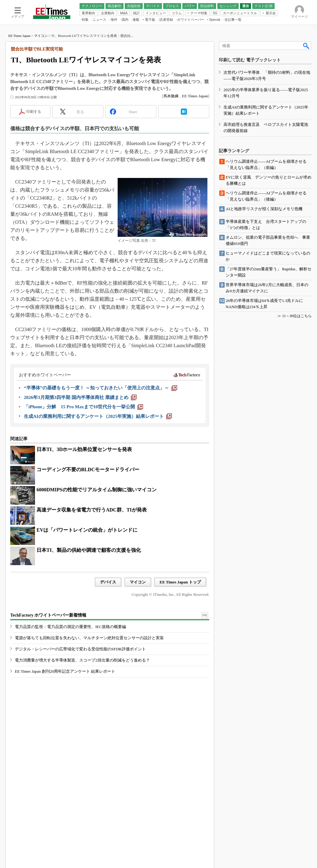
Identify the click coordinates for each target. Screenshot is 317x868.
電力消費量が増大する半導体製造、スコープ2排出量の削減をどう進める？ (82, 660)
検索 (306, 46)
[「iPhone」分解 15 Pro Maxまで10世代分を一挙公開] (83, 407)
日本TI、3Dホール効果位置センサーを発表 (84, 449)
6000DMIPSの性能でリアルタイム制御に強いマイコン (97, 490)
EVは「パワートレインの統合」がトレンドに (87, 530)
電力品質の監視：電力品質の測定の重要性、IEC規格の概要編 (70, 627)
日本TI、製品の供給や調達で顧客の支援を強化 (89, 550)
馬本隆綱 (171, 96)
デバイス (108, 582)
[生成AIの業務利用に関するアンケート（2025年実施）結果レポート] (98, 416)
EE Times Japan (19, 36)
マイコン (41, 36)
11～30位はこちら (297, 316)
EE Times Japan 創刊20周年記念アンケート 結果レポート (65, 671)
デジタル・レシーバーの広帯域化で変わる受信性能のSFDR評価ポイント (80, 649)
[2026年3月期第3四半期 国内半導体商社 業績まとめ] (80, 397)
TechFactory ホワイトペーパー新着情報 (48, 615)
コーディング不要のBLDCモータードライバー (88, 469)
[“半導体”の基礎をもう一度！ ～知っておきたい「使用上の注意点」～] (100, 388)
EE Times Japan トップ (180, 582)
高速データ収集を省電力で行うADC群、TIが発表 (92, 510)
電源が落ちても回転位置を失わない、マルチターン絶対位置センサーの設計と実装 (89, 638)
